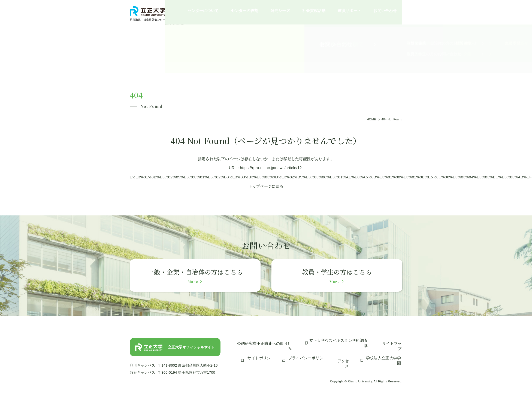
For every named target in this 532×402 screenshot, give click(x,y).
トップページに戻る (266, 186)
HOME (371, 119)
